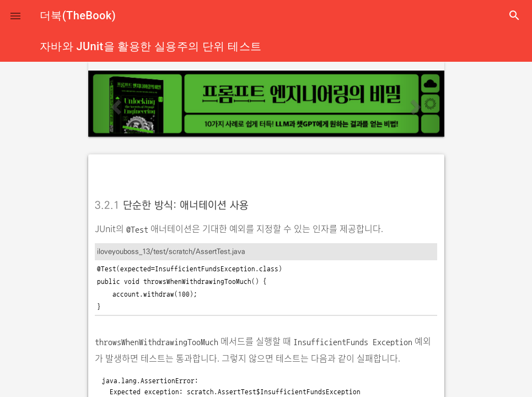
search (514, 15)
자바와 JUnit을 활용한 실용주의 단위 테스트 (151, 46)
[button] (15, 15)
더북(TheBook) (78, 15)
